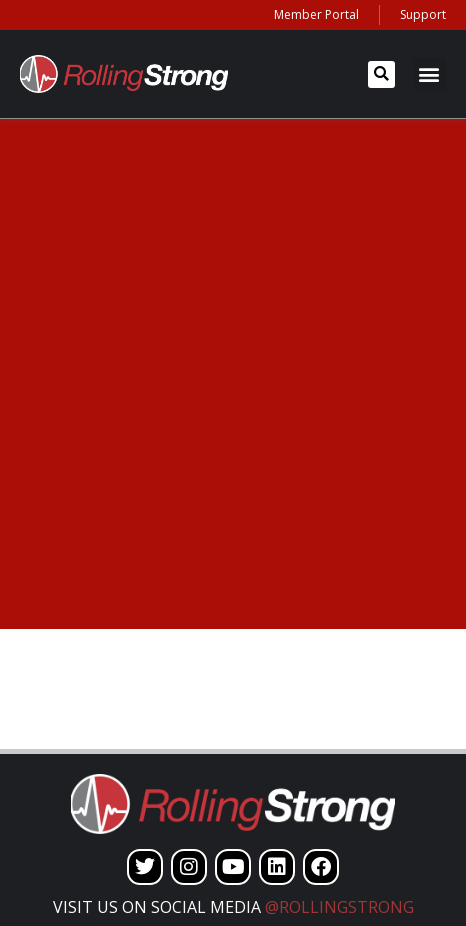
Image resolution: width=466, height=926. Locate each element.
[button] (381, 74)
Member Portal (316, 14)
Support (423, 14)
